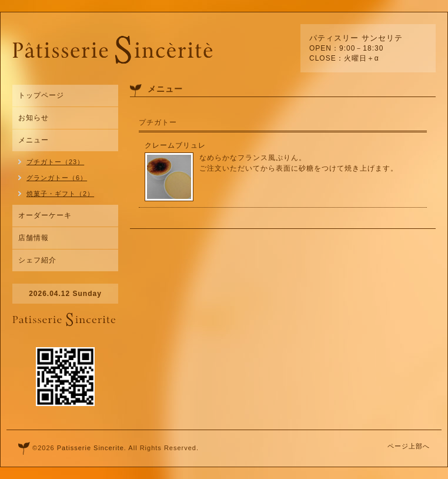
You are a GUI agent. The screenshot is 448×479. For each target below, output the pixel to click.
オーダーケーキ (45, 215)
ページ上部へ (409, 446)
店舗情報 (34, 238)
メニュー (34, 140)
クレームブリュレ (175, 145)
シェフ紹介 (37, 260)
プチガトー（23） (55, 162)
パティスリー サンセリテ (356, 38)
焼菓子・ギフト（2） (60, 194)
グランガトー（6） (57, 178)
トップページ (41, 95)
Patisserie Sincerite (91, 448)
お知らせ (34, 118)
